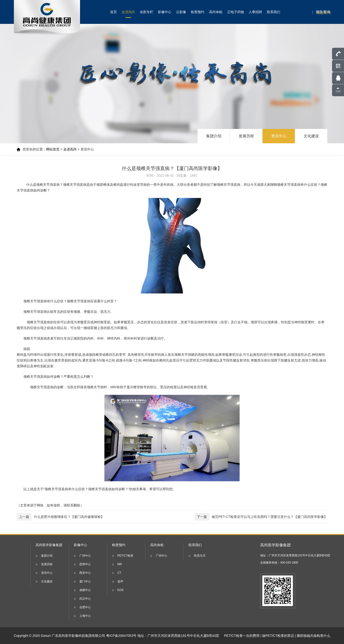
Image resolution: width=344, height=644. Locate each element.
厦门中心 (85, 581)
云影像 (181, 12)
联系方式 (200, 556)
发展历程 (246, 136)
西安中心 (85, 573)
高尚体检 (216, 12)
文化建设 (311, 136)
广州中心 (85, 556)
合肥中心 (85, 607)
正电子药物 (236, 12)
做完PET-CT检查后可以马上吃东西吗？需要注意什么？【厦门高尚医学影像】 (261, 517)
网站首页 (53, 149)
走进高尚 (128, 12)
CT (119, 573)
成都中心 (85, 590)
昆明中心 (85, 564)
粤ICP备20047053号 (121, 636)
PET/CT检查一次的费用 (242, 636)
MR (120, 564)
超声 (120, 581)
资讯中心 (279, 136)
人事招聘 (255, 12)
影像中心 (165, 12)
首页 (113, 12)
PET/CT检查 (126, 556)
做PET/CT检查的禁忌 (278, 636)
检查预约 (198, 12)
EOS (121, 590)
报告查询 (323, 12)
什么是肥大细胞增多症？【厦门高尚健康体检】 (60, 517)
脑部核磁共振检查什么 (313, 636)
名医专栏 (146, 12)
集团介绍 (214, 136)
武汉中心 (85, 599)
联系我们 (274, 12)
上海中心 (85, 616)
